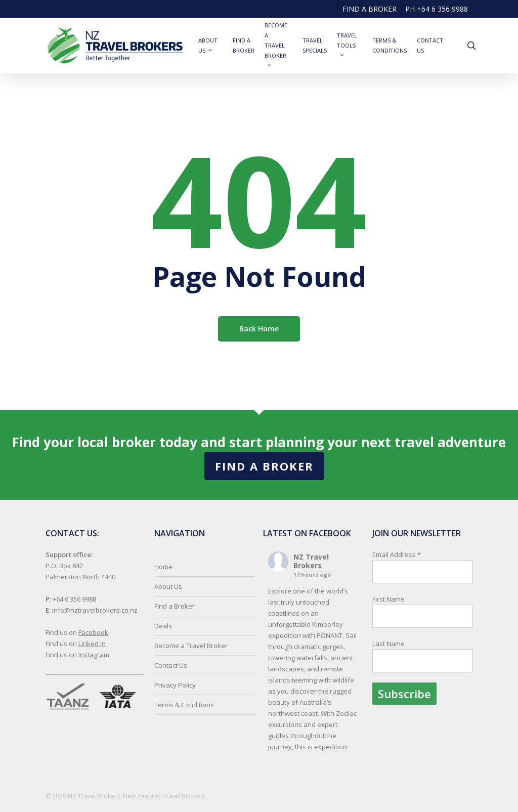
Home (163, 567)
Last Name (388, 644)
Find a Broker (264, 466)
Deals (163, 626)
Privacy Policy (175, 685)
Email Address (422, 627)
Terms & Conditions (184, 705)
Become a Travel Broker (191, 646)
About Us (168, 586)
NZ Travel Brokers (311, 561)
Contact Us (171, 665)
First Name (388, 599)
